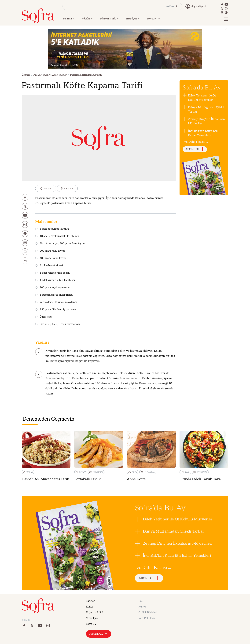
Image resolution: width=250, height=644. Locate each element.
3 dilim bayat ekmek (49, 266)
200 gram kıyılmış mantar (53, 288)
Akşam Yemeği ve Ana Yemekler (50, 75)
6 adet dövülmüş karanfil (52, 229)
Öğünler (26, 75)
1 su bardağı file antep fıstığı (54, 295)
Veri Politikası (147, 618)
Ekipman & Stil (94, 613)
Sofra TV (91, 624)
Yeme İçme (92, 618)
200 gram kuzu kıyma (50, 251)
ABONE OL (195, 149)
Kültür (90, 607)
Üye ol (203, 6)
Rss (141, 601)
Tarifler (90, 601)
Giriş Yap (195, 6)
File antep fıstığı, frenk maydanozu (58, 324)
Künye (142, 607)
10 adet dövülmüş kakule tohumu (57, 236)
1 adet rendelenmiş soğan (52, 273)
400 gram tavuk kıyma (51, 258)
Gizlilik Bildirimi (148, 613)
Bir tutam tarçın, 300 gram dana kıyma (60, 244)
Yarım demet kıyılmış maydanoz (56, 302)
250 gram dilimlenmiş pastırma (56, 310)
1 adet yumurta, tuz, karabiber (55, 280)
